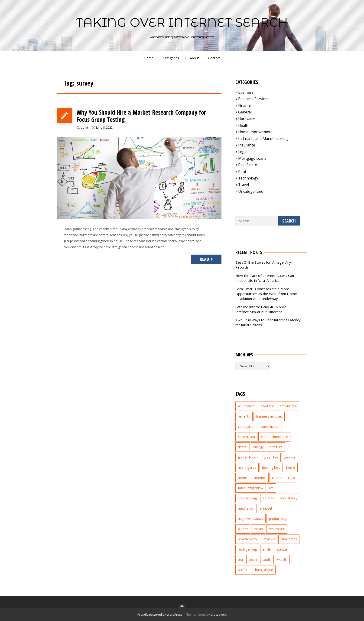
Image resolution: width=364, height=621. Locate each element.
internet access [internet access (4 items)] (283, 478)
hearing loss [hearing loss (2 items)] (271, 467)
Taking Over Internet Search (182, 22)
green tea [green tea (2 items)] (271, 457)
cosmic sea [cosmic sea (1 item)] (246, 437)
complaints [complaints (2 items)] (246, 427)
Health (244, 125)
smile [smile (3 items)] (267, 549)
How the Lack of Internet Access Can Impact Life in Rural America (265, 278)
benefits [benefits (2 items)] (244, 416)
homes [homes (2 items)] (243, 478)
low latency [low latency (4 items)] (289, 498)
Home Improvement (255, 132)
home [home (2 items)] (291, 467)
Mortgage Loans (252, 158)
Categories (171, 58)
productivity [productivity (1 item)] (278, 519)
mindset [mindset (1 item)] (266, 508)
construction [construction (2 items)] (270, 427)
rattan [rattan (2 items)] (258, 529)
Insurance (247, 145)
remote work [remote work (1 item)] (248, 539)
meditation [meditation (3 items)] (246, 508)
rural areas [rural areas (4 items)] (289, 539)
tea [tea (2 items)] (240, 560)
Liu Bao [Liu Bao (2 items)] (269, 498)
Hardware (247, 119)
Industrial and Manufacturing (263, 139)
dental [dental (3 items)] (243, 447)
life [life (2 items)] (271, 488)
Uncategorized (251, 191)
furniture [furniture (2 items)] (276, 447)
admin (85, 128)
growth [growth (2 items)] (289, 457)
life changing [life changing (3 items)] (247, 498)
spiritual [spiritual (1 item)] (283, 549)
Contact (214, 58)
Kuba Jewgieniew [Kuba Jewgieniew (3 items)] (251, 488)
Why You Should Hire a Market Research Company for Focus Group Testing (145, 116)
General (245, 112)
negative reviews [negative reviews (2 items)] (250, 519)
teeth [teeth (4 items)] (253, 560)
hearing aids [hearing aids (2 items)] (247, 467)
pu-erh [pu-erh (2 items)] (243, 529)
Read (207, 260)
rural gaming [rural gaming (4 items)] (247, 549)
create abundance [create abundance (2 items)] (274, 437)
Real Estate (248, 165)
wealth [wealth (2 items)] (282, 560)
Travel (244, 185)
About (194, 58)
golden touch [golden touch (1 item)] (248, 457)
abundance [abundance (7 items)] (246, 406)
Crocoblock (218, 614)
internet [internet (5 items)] (260, 478)
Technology (248, 178)
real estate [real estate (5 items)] (277, 529)
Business (246, 92)
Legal (243, 152)
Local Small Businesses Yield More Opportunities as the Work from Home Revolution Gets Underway (266, 294)
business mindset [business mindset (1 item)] (269, 416)
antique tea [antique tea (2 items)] (288, 406)
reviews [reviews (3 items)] (269, 539)
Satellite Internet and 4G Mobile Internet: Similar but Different (261, 309)
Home (149, 58)
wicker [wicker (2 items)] (243, 570)
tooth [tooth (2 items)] (267, 560)
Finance (245, 106)
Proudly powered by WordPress (160, 614)
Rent (242, 172)
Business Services (253, 99)
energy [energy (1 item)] (258, 447)
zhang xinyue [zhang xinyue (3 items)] (263, 570)
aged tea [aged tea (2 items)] (267, 406)
